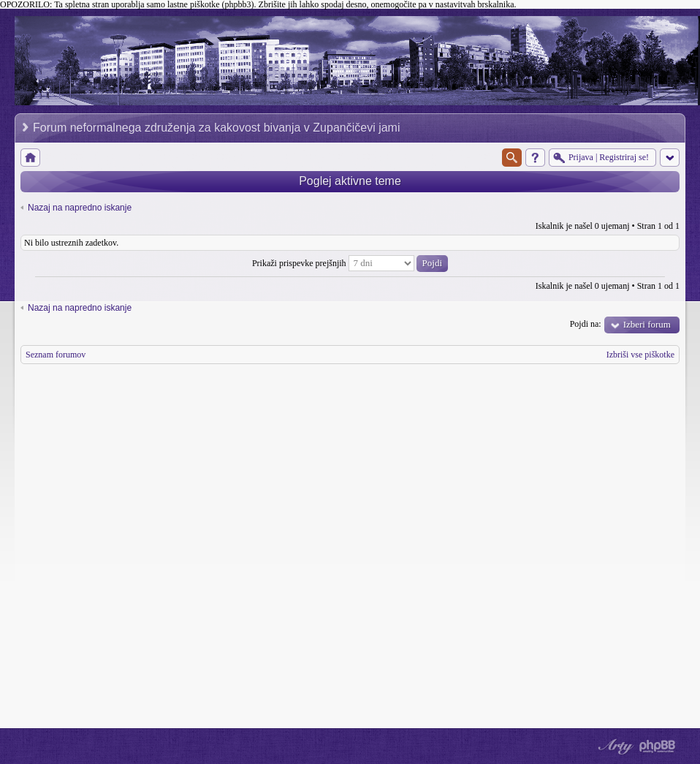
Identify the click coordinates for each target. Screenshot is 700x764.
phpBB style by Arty (614, 746)
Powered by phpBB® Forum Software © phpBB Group (658, 746)
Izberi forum (647, 324)
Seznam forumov (56, 355)
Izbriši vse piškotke (640, 355)
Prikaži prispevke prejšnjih (350, 263)
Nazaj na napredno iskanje (80, 208)
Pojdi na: (586, 324)
